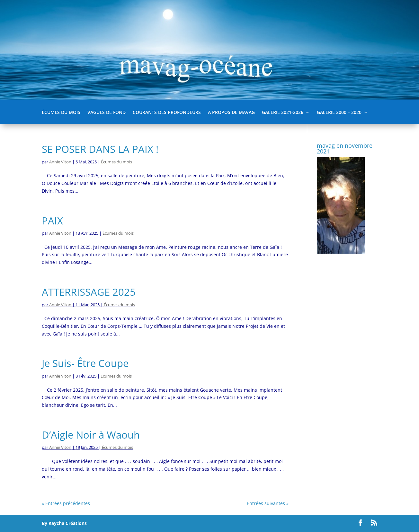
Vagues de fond (107, 113)
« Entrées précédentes (66, 503)
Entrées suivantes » (268, 503)
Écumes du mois (61, 113)
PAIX (52, 221)
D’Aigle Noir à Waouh (91, 435)
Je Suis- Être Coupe (85, 363)
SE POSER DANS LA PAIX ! (100, 149)
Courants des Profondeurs (167, 113)
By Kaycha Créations (64, 523)
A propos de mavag (231, 113)
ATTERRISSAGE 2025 (89, 292)
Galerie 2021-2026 (283, 113)
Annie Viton (60, 162)
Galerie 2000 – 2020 (339, 113)
